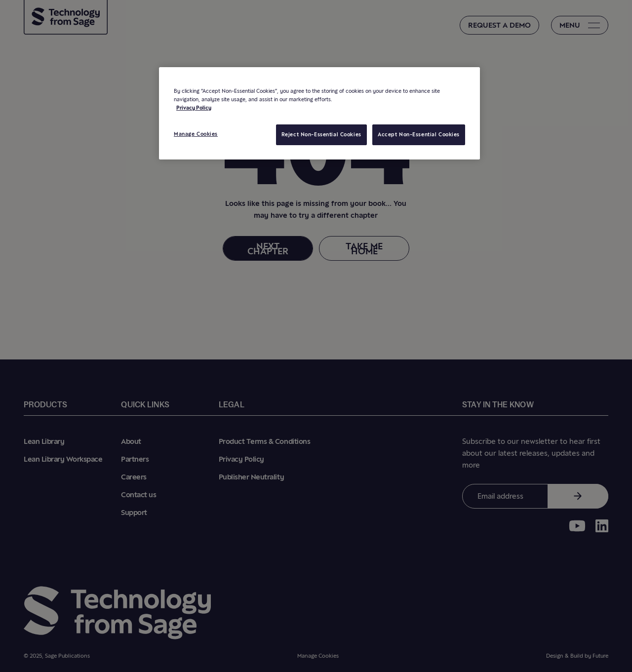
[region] (319, 113)
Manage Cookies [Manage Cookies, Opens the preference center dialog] (196, 134)
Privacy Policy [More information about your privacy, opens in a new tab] (194, 108)
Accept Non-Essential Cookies (419, 134)
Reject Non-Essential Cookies (321, 134)
